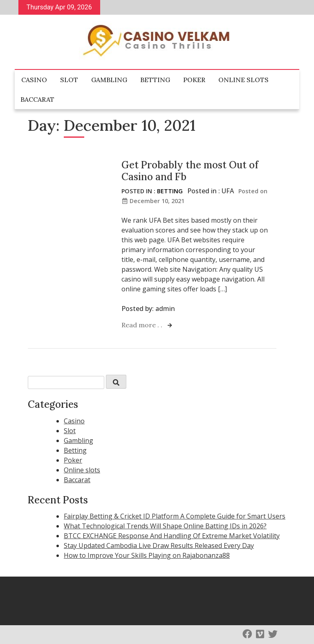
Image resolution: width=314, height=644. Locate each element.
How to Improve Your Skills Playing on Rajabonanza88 (147, 555)
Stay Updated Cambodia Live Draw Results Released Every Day (159, 546)
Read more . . (143, 325)
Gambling (109, 80)
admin (165, 309)
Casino (34, 80)
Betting (155, 80)
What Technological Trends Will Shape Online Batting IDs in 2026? (165, 526)
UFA (228, 191)
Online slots (243, 80)
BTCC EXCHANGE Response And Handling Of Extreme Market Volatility (172, 536)
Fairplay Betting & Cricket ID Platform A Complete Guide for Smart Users (175, 516)
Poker (194, 80)
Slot (69, 80)
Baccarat (37, 99)
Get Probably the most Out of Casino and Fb (190, 171)
